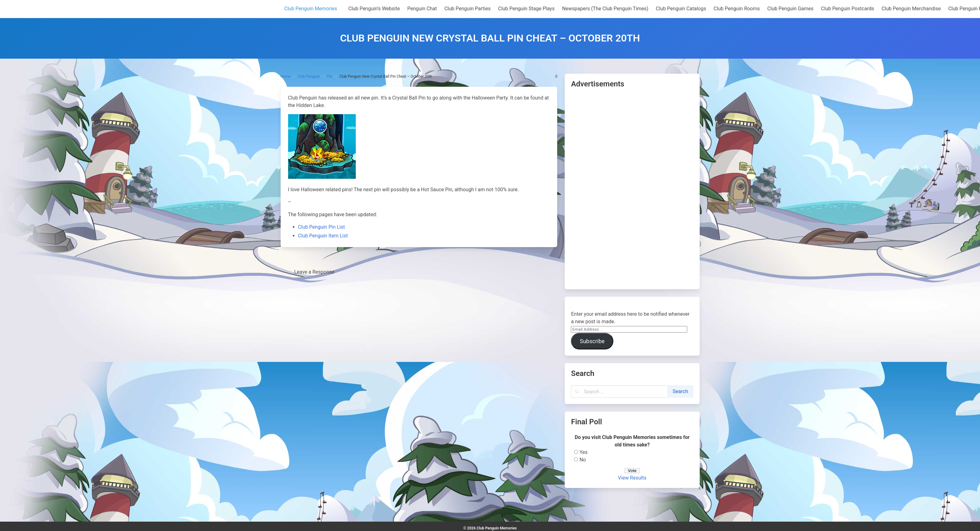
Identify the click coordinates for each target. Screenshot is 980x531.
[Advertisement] (632, 189)
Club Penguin (309, 76)
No (583, 460)
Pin (329, 76)
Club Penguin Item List (323, 236)
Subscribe (592, 341)
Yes (583, 452)
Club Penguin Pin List (322, 227)
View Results (632, 478)
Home (286, 76)
